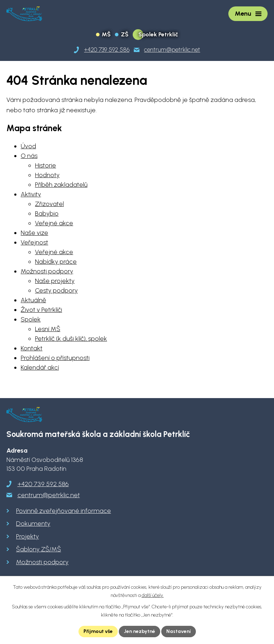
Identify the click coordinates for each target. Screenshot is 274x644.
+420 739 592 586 (43, 484)
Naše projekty (55, 281)
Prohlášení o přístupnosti (55, 358)
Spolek (31, 319)
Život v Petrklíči (41, 310)
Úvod (28, 146)
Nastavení (179, 631)
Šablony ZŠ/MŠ (39, 549)
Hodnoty (47, 175)
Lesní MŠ (48, 329)
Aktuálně (33, 300)
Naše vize (34, 233)
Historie (45, 165)
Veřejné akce (54, 223)
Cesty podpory (56, 290)
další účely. (153, 595)
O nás (29, 156)
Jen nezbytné (139, 631)
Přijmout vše (98, 631)
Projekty (27, 536)
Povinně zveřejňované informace (64, 511)
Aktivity (31, 194)
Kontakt (32, 348)
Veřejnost (34, 242)
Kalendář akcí (40, 367)
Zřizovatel (49, 204)
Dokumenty (33, 524)
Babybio (47, 213)
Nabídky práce (56, 262)
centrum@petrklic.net (49, 495)
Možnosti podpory (47, 271)
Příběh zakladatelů (61, 185)
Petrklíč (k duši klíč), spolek (71, 339)
